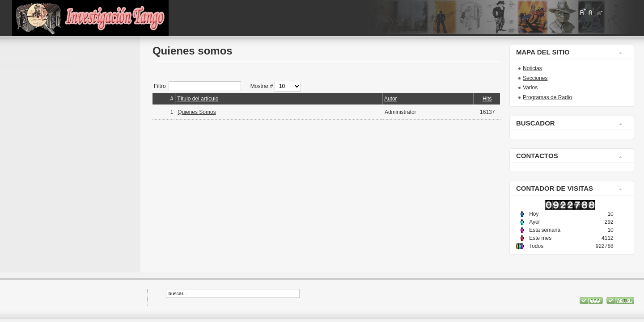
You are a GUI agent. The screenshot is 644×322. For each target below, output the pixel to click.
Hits (487, 99)
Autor (391, 99)
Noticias (532, 68)
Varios (530, 88)
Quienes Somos (197, 112)
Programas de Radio (547, 97)
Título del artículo (198, 99)
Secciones (535, 78)
